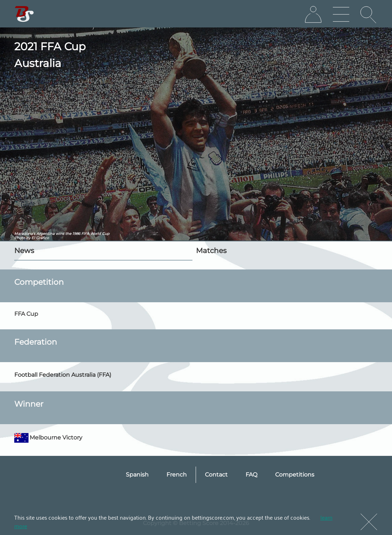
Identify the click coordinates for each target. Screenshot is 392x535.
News (24, 251)
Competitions (295, 475)
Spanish (137, 475)
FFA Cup (26, 314)
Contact (216, 475)
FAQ (251, 475)
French (177, 475)
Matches (211, 251)
